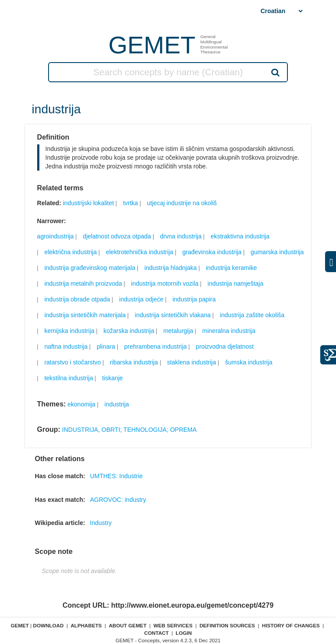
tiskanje (112, 378)
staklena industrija (192, 362)
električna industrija (70, 252)
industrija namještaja (235, 283)
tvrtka (130, 203)
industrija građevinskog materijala (90, 268)
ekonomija (81, 404)
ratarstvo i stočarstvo (72, 362)
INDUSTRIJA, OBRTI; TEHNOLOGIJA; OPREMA (129, 430)
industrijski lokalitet (89, 203)
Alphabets (86, 625)
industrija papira (194, 299)
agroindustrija (56, 236)
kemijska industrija (69, 331)
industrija (117, 404)
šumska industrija (248, 362)
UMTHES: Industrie (117, 476)
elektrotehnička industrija (140, 252)
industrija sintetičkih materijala (85, 315)
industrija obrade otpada (77, 299)
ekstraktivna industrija (240, 236)
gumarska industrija (277, 252)
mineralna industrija (229, 331)
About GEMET (128, 625)
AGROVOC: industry (118, 500)
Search (275, 72)
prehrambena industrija (156, 346)
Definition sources (227, 625)
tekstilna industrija (68, 378)
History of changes (291, 625)
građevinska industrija (212, 252)
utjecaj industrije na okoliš (182, 203)
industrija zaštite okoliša (252, 315)
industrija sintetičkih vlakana (173, 315)
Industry (101, 523)
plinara (106, 346)
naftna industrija (66, 346)
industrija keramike (231, 268)
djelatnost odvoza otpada (117, 236)
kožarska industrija (129, 331)
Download (48, 625)
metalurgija (178, 331)
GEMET (152, 45)
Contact (156, 633)
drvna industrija (181, 236)
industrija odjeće (141, 299)
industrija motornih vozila (165, 283)
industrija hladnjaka (171, 268)
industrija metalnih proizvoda (83, 283)
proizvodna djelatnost (225, 346)
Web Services (173, 625)
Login (184, 633)
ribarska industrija (134, 362)
